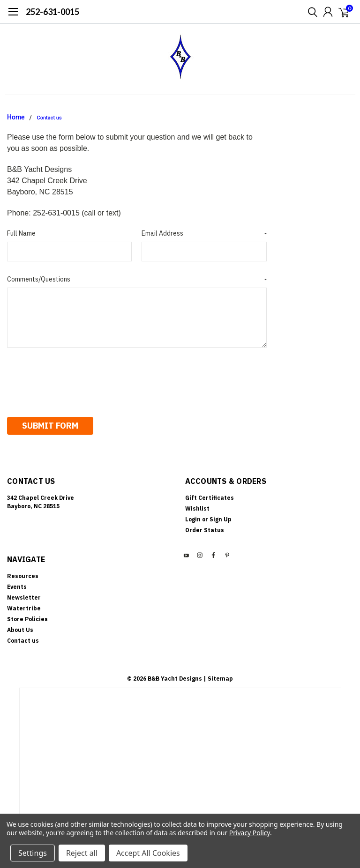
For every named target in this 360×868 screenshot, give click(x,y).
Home (16, 117)
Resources (23, 574)
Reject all (82, 853)
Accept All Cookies (148, 853)
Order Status (205, 528)
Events (17, 584)
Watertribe (24, 606)
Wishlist (197, 506)
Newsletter (24, 595)
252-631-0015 (52, 12)
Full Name (21, 233)
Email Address (204, 234)
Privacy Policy (250, 833)
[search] (310, 12)
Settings (33, 853)
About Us (20, 627)
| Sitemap (218, 676)
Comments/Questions (137, 279)
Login (193, 517)
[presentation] (78, 379)
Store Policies (27, 617)
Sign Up (221, 517)
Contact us (49, 118)
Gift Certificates (210, 495)
